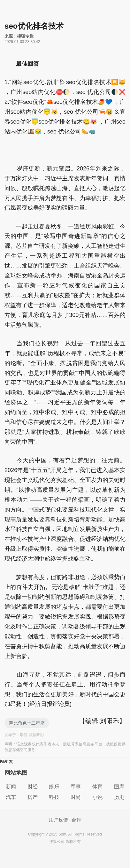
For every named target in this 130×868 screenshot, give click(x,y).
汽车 (11, 797)
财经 (33, 787)
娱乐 (54, 787)
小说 (97, 797)
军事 (76, 787)
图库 (119, 787)
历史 (119, 797)
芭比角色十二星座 (27, 723)
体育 (97, 787)
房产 (33, 797)
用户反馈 (58, 820)
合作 (76, 820)
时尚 (76, 797)
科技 (54, 797)
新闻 (11, 787)
